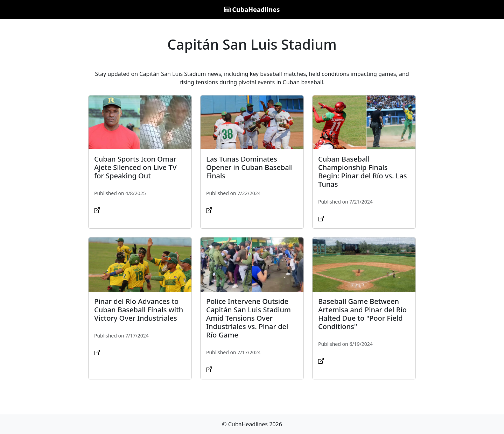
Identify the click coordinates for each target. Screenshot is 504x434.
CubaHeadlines (252, 9)
